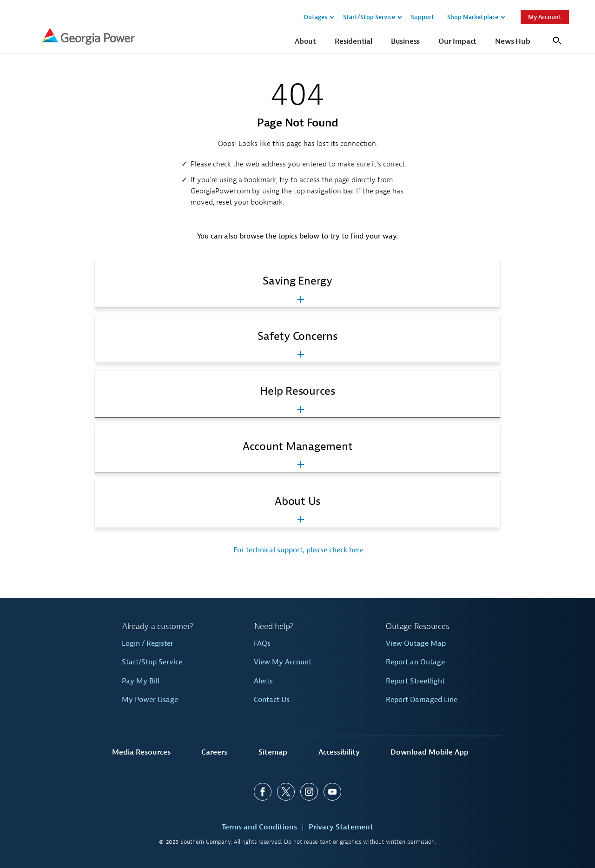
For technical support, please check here (297, 550)
